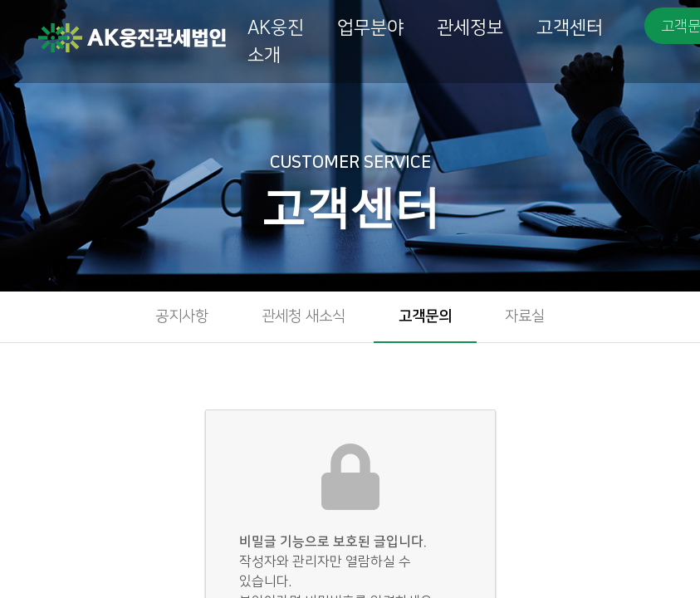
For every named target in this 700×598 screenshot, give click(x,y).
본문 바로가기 (0, 0)
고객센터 (570, 28)
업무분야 (370, 28)
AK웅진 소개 (276, 42)
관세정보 (470, 28)
